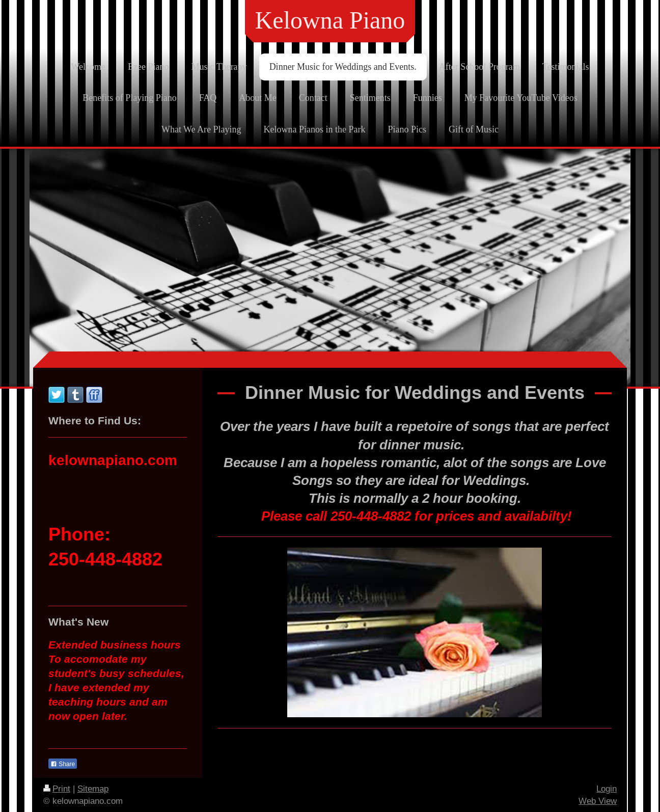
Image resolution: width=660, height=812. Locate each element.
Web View (598, 801)
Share (63, 764)
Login (607, 789)
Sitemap (93, 789)
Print (57, 789)
